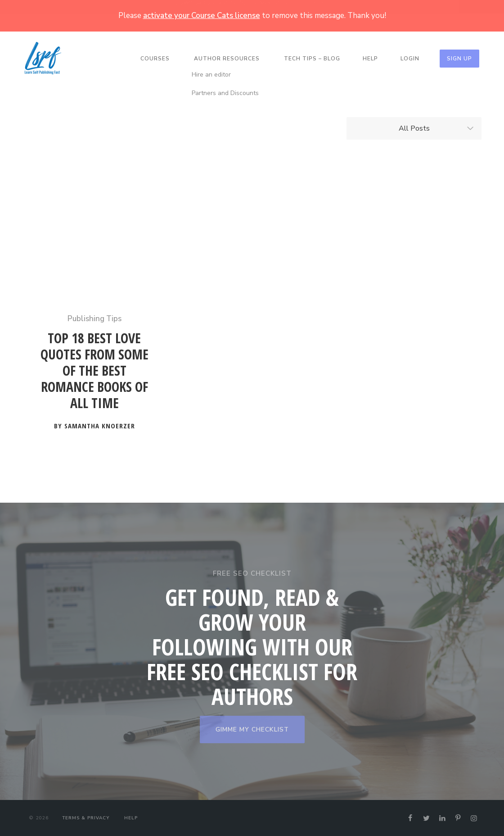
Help (370, 59)
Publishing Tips (94, 319)
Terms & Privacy (86, 818)
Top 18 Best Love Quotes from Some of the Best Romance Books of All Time (94, 371)
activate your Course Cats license (202, 16)
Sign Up (459, 59)
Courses (155, 59)
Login (410, 59)
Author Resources (227, 59)
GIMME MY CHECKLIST (252, 729)
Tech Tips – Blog (312, 59)
